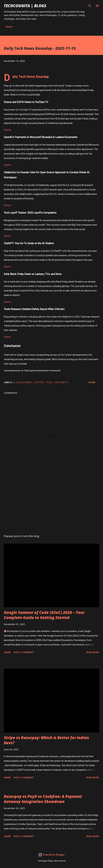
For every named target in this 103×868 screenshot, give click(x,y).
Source (7, 130)
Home (9, 27)
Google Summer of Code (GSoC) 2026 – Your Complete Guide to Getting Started (44, 615)
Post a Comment (24, 652)
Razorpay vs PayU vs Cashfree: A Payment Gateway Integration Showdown (43, 799)
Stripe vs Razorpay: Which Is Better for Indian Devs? (46, 740)
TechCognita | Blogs (25, 6)
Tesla (49, 382)
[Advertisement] (51, 502)
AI (14, 382)
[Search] (90, 6)
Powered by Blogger (51, 855)
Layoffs (39, 382)
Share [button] (92, 382)
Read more (93, 652)
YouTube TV (61, 382)
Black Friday (25, 382)
